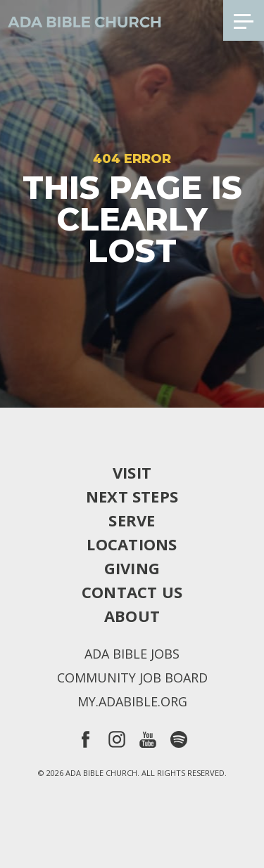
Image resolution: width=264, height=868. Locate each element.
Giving (132, 568)
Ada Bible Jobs (132, 654)
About (132, 616)
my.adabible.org (132, 701)
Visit (132, 472)
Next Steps (132, 496)
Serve (132, 520)
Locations (132, 544)
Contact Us (132, 592)
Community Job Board (132, 678)
